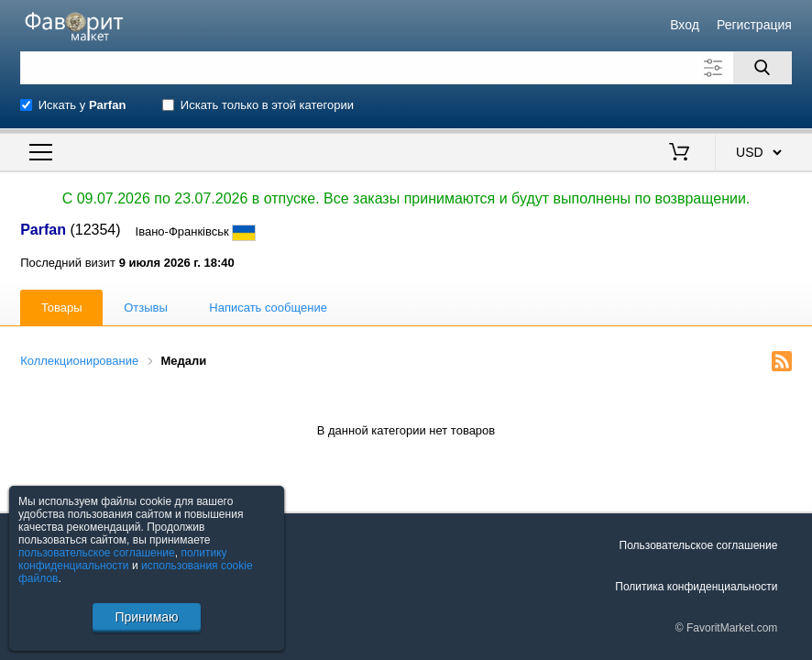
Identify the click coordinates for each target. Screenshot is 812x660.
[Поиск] (763, 68)
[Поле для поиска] (406, 68)
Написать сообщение (268, 308)
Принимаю (146, 617)
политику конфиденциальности (123, 559)
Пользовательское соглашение (699, 545)
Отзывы (146, 308)
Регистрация (754, 25)
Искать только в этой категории (267, 105)
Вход (685, 25)
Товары (62, 308)
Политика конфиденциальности (696, 587)
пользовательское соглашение (97, 553)
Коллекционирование (79, 361)
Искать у (82, 105)
